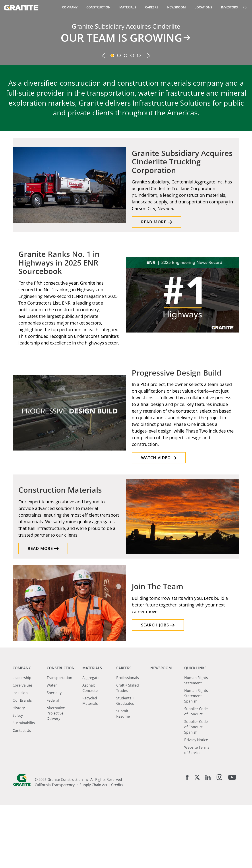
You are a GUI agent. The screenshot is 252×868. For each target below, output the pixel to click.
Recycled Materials (90, 764)
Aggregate (91, 741)
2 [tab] (119, 119)
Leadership (22, 741)
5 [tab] (139, 119)
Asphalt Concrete (90, 751)
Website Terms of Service (197, 813)
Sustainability (24, 786)
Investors (229, 7)
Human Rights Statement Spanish (196, 759)
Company (70, 7)
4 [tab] (133, 119)
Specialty (54, 756)
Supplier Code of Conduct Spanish (196, 790)
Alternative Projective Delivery (56, 776)
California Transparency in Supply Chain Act (71, 848)
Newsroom (176, 7)
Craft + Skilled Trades (128, 751)
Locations (203, 7)
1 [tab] (113, 119)
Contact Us (22, 793)
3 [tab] (126, 119)
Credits (117, 848)
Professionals (128, 741)
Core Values (23, 748)
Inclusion (20, 756)
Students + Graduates (125, 764)
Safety (18, 778)
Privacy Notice (196, 803)
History (19, 771)
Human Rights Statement (196, 743)
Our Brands (22, 763)
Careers (152, 7)
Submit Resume (123, 777)
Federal (53, 763)
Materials (128, 7)
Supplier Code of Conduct (196, 774)
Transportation (59, 741)
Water (52, 748)
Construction (98, 7)
